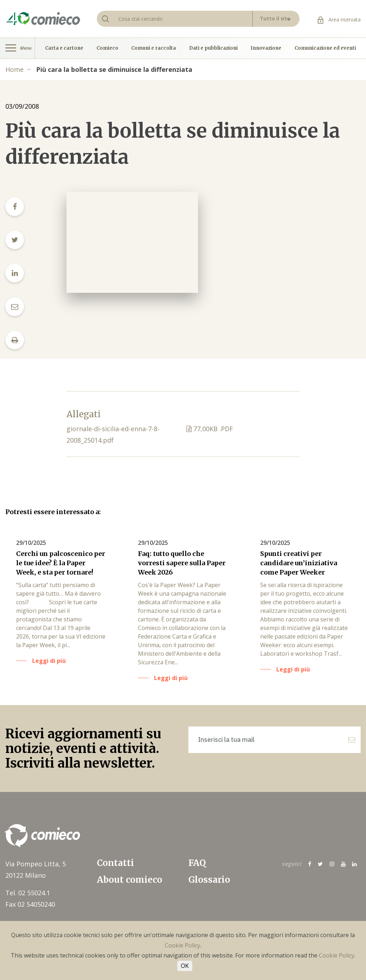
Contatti (115, 863)
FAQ (197, 863)
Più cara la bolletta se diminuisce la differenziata (114, 69)
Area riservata (339, 19)
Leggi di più (49, 661)
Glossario (209, 880)
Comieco (107, 48)
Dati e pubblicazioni (213, 48)
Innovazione (266, 48)
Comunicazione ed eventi (325, 48)
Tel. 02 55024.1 (28, 893)
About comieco (130, 880)
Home (14, 69)
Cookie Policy (182, 945)
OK (185, 966)
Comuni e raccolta (154, 48)
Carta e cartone (64, 48)
